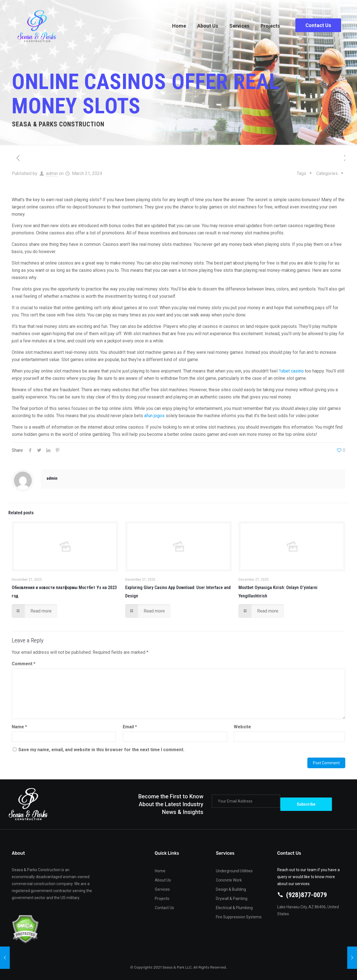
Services (162, 889)
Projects (162, 899)
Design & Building (231, 889)
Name (19, 727)
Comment (24, 664)
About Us (163, 880)
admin (52, 173)
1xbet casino (291, 371)
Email (130, 727)
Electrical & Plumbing (234, 908)
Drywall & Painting (232, 899)
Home (160, 871)
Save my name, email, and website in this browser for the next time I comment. (101, 750)
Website (242, 727)
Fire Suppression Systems (239, 917)
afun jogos (154, 416)
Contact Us (318, 25)
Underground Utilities (234, 871)
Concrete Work (229, 880)
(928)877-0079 (307, 895)
